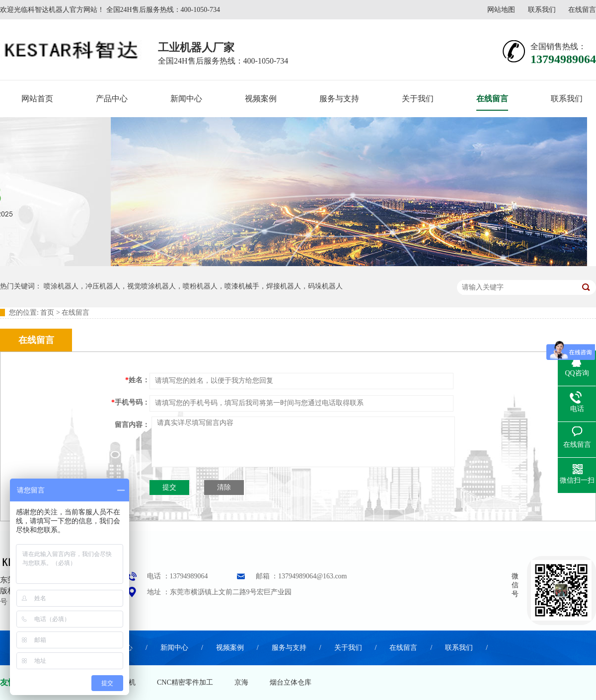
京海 (241, 682)
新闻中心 (186, 99)
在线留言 (582, 10)
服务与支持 (339, 99)
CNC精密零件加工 (185, 682)
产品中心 (112, 99)
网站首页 (37, 99)
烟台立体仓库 (291, 682)
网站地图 (501, 10)
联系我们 (542, 10)
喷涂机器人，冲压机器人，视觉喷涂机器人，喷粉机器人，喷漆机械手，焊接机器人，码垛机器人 (193, 286)
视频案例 (261, 99)
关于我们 (418, 99)
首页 (47, 313)
